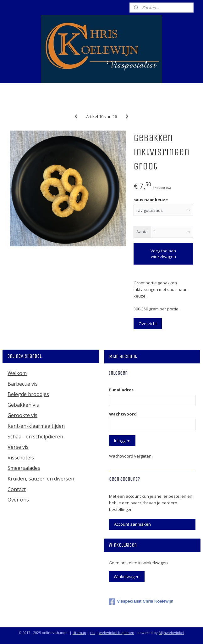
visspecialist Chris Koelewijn (141, 602)
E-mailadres (121, 390)
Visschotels (21, 458)
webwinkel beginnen (117, 633)
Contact (17, 489)
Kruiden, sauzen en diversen (41, 479)
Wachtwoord (123, 414)
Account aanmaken (132, 524)
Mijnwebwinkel (171, 633)
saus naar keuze (151, 200)
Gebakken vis (23, 405)
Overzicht (148, 324)
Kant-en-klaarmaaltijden (36, 426)
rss (93, 633)
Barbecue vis (23, 384)
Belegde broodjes (28, 394)
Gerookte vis (22, 415)
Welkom (17, 373)
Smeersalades (24, 468)
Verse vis (18, 447)
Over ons (18, 500)
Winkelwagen (127, 577)
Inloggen (122, 441)
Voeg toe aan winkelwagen (163, 254)
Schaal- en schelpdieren (35, 437)
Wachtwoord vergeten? (131, 456)
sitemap (79, 633)
